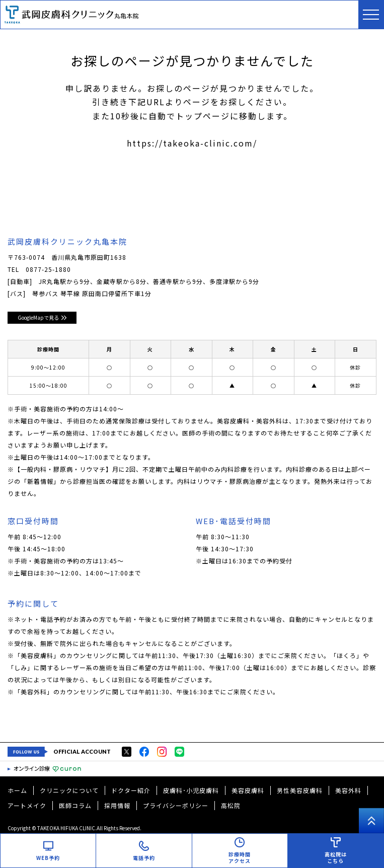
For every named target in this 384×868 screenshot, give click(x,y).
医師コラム (75, 805)
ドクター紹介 (131, 790)
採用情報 (117, 805)
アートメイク (27, 805)
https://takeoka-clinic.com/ (192, 143)
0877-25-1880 (48, 269)
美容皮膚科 (248, 790)
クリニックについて (69, 790)
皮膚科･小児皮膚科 (191, 790)
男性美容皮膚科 (300, 790)
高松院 (231, 805)
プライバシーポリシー (176, 805)
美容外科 (348, 790)
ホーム (17, 790)
